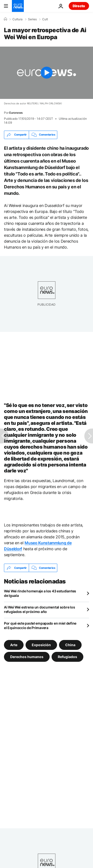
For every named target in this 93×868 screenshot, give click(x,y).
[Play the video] (46, 73)
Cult (45, 19)
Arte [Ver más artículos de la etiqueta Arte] (14, 645)
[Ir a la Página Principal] (18, 6)
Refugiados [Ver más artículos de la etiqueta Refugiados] (67, 657)
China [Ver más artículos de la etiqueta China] (70, 645)
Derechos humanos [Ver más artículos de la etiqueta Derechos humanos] (27, 657)
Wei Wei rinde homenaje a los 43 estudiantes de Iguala (40, 593)
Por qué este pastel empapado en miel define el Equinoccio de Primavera (40, 625)
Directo (79, 6)
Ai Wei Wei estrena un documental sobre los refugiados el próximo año (39, 609)
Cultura (17, 19)
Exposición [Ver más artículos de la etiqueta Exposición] (41, 645)
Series (32, 19)
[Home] (5, 19)
